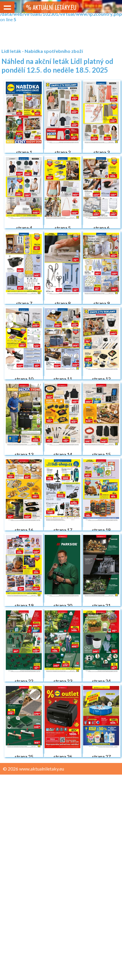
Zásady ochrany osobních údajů (35, 780)
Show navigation (7, 7)
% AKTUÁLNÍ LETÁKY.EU (51, 7)
